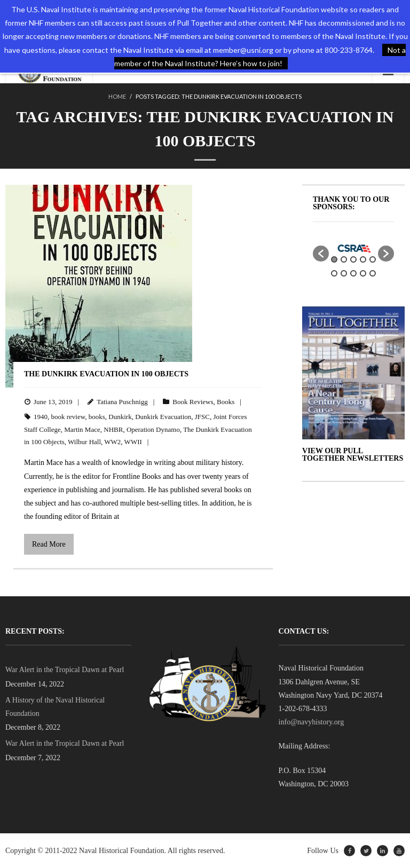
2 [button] (344, 259)
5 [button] (373, 259)
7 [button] (344, 273)
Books (226, 402)
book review (68, 417)
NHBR (113, 429)
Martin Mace (82, 429)
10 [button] (373, 273)
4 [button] (363, 259)
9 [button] (363, 273)
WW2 (112, 442)
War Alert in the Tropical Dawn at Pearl (65, 670)
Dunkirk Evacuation (163, 417)
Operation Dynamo (153, 429)
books (97, 417)
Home (117, 96)
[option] (353, 248)
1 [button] (334, 259)
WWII (133, 442)
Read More (49, 544)
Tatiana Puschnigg (122, 402)
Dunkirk (120, 417)
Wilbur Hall (84, 442)
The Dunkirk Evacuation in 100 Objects (106, 374)
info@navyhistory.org (312, 722)
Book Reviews (193, 402)
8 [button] (353, 273)
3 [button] (353, 259)
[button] (321, 254)
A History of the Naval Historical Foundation (55, 707)
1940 (41, 417)
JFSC (202, 417)
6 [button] (334, 273)
